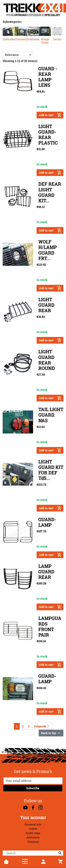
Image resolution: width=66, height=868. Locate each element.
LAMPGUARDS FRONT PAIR (50, 627)
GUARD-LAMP (47, 522)
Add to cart (50, 115)
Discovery (21, 39)
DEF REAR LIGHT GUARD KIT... (50, 192)
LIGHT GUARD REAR (46, 305)
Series (57, 39)
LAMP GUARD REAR (46, 572)
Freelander (33, 39)
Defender (9, 39)
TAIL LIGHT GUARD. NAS (51, 415)
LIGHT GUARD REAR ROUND (47, 360)
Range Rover (45, 41)
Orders (33, 829)
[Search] (33, 853)
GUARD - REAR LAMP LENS (48, 77)
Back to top (51, 733)
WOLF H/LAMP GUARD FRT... (48, 250)
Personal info (33, 824)
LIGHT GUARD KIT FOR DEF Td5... (51, 470)
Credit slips (33, 833)
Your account (33, 818)
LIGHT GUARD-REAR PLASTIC (48, 135)
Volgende (42, 726)
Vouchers (33, 842)
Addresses (33, 837)
